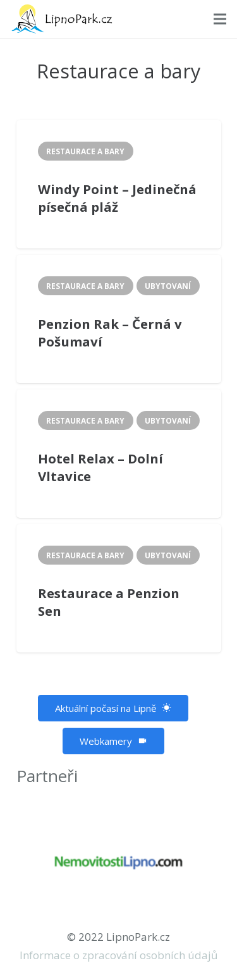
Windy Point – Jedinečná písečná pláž (117, 198)
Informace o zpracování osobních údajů (118, 955)
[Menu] (220, 19)
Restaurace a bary (85, 151)
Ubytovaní (168, 286)
